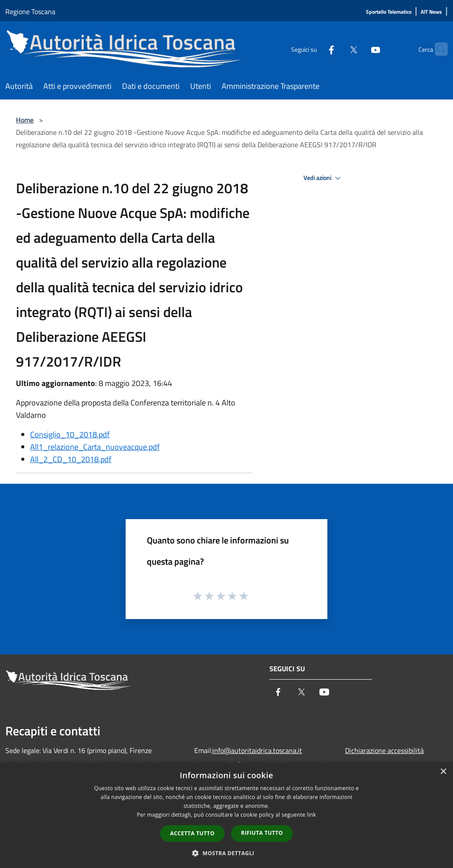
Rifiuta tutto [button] (262, 833)
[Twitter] (336, 49)
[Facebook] (314, 49)
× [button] (443, 772)
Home (25, 120)
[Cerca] (437, 49)
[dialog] (226, 815)
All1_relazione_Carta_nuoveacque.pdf (95, 447)
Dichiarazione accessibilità (384, 750)
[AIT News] (431, 12)
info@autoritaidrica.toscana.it (257, 750)
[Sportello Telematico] (389, 12)
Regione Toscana (30, 11)
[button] (226, 853)
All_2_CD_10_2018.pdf (71, 459)
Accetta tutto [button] (192, 833)
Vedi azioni (323, 178)
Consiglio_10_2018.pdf (70, 434)
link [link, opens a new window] (312, 815)
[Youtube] (358, 49)
